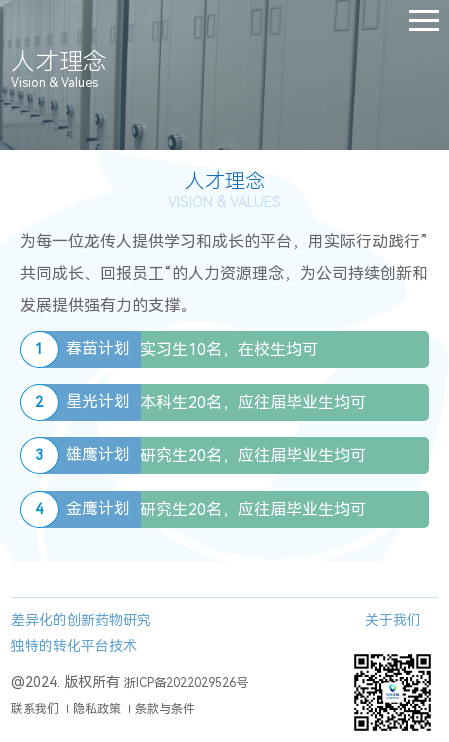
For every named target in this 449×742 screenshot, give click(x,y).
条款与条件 (165, 709)
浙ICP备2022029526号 (186, 683)
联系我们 (35, 709)
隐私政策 (97, 709)
